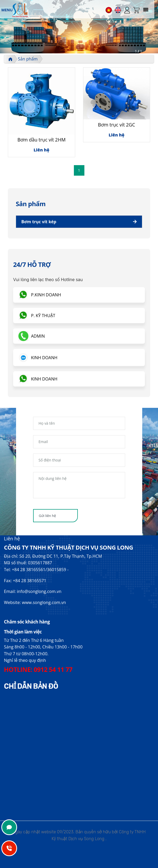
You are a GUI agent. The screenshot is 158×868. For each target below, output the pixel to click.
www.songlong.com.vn (44, 602)
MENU (7, 10)
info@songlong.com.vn (39, 591)
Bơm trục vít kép (39, 222)
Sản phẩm (28, 59)
